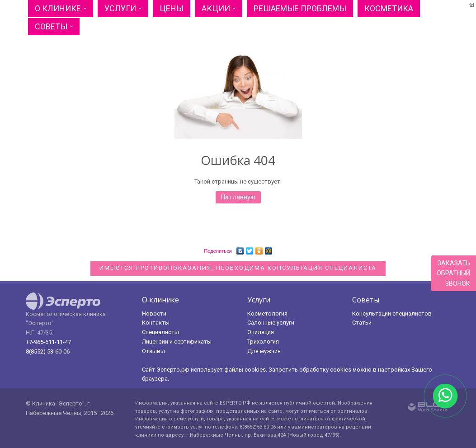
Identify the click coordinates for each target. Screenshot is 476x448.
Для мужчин (264, 351)
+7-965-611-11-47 (48, 342)
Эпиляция (261, 332)
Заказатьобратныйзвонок (453, 273)
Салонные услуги (271, 323)
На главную (238, 197)
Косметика (389, 8)
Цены (172, 8)
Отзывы (153, 351)
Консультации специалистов (392, 314)
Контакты (156, 323)
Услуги (120, 8)
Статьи (362, 323)
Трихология (263, 342)
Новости (154, 314)
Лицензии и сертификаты (177, 342)
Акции (216, 8)
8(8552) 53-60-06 (48, 351)
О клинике (58, 8)
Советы (51, 26)
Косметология (267, 314)
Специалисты (160, 332)
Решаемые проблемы (300, 8)
